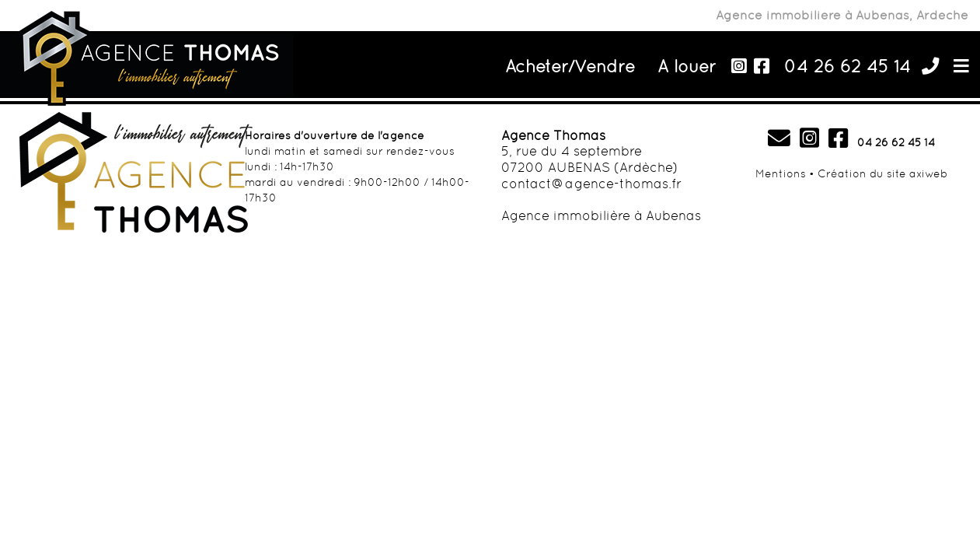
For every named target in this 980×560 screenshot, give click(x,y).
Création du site (862, 173)
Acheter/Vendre (570, 66)
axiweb (928, 173)
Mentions (781, 173)
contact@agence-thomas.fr (591, 184)
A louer (687, 66)
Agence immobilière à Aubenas (601, 215)
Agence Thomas (553, 135)
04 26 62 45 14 (847, 66)
